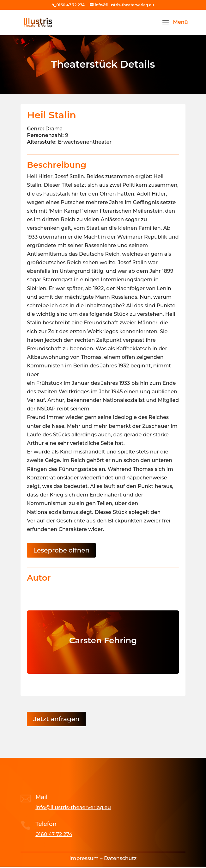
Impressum (84, 858)
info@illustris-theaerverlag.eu (73, 807)
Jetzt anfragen (56, 719)
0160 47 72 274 (54, 834)
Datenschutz (120, 858)
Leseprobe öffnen (61, 550)
